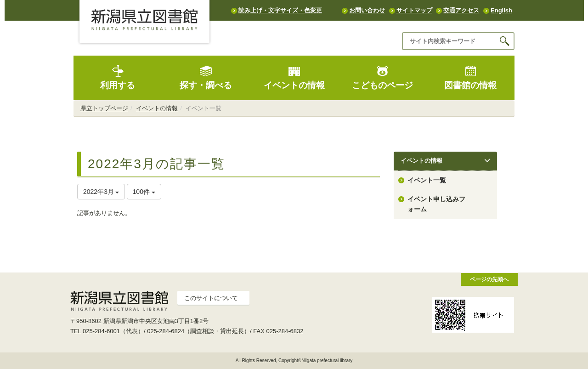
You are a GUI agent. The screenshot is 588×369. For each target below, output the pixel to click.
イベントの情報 (294, 77)
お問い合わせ (367, 10)
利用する (118, 77)
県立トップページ (104, 108)
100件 (144, 192)
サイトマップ (414, 10)
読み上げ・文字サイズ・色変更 (280, 10)
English (501, 10)
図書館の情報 (470, 77)
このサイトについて (211, 298)
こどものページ (382, 77)
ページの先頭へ (489, 279)
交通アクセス (461, 10)
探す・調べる (206, 77)
